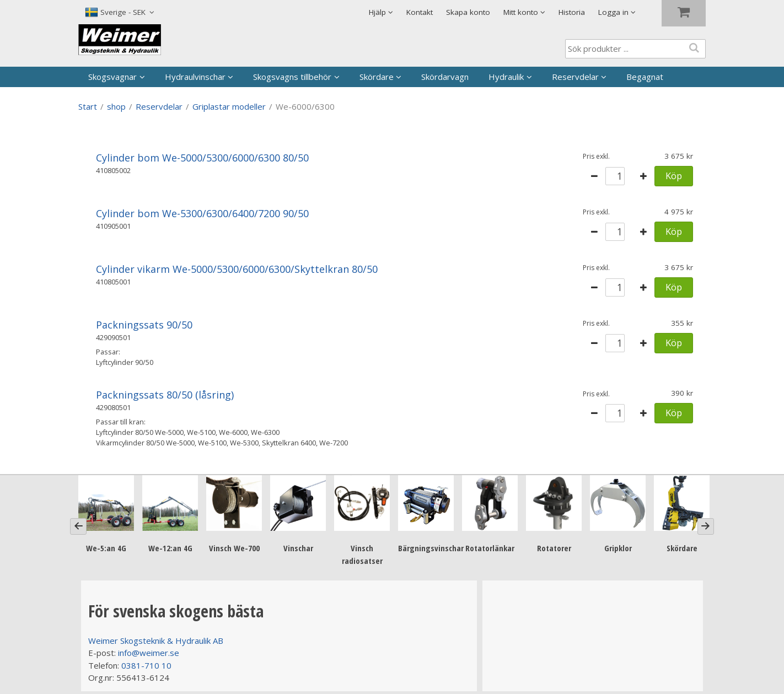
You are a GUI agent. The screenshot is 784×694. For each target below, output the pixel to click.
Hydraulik (506, 77)
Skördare (377, 77)
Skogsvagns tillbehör (292, 77)
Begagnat (645, 77)
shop (116, 106)
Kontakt (420, 12)
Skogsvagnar (112, 77)
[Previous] (78, 526)
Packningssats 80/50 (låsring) (165, 395)
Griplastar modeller (229, 106)
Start (88, 106)
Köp (674, 176)
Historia (572, 12)
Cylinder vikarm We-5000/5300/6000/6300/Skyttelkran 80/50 (237, 269)
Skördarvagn (445, 77)
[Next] (706, 526)
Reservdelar (575, 77)
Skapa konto (468, 12)
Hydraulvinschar (195, 77)
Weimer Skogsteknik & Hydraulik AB (156, 641)
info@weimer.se (149, 653)
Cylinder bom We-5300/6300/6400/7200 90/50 (202, 213)
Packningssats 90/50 (144, 325)
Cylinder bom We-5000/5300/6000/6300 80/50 (202, 158)
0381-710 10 (146, 665)
